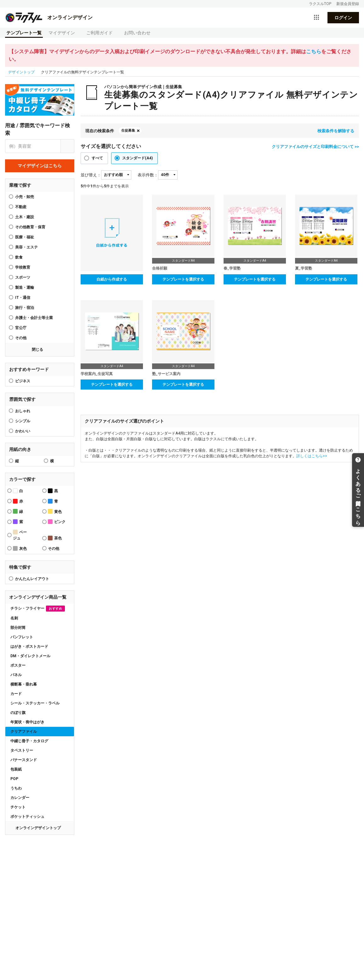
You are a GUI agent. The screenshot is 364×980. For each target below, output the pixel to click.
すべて (97, 158)
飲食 (19, 257)
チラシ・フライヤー (38, 609)
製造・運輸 (25, 288)
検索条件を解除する (336, 131)
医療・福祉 (25, 237)
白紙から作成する (112, 279)
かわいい (23, 431)
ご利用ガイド (100, 33)
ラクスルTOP (320, 4)
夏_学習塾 (304, 268)
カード (16, 694)
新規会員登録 (348, 4)
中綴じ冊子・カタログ (29, 741)
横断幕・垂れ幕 (24, 684)
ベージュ (20, 535)
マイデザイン (62, 33)
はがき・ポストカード (29, 647)
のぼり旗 (18, 713)
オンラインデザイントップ (38, 828)
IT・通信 (23, 298)
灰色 (20, 548)
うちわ (16, 788)
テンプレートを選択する (183, 279)
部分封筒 (18, 628)
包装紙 (16, 769)
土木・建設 (25, 217)
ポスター (18, 665)
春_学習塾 (232, 268)
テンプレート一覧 (24, 33)
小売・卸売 (25, 197)
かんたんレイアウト (32, 579)
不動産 (21, 207)
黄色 (55, 511)
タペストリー (22, 750)
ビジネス (23, 381)
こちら (314, 51)
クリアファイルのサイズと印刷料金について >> (315, 147)
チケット (18, 807)
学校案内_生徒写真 (97, 374)
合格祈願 (160, 268)
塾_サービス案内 (166, 374)
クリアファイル (24, 732)
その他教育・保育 (30, 227)
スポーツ (23, 277)
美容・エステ (26, 247)
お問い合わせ (137, 33)
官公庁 (21, 328)
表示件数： (148, 175)
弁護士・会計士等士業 (34, 318)
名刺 (14, 618)
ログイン (343, 18)
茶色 (55, 538)
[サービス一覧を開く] (316, 18)
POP (14, 779)
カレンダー (20, 798)
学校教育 (23, 267)
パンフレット (22, 637)
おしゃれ (23, 411)
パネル (16, 675)
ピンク (57, 522)
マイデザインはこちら (40, 166)
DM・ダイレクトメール (30, 656)
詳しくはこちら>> (312, 456)
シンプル (23, 421)
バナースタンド (24, 760)
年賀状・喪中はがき (27, 722)
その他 (21, 338)
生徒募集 (128, 131)
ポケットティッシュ (27, 817)
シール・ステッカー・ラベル (35, 703)
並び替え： (91, 175)
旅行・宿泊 (25, 308)
